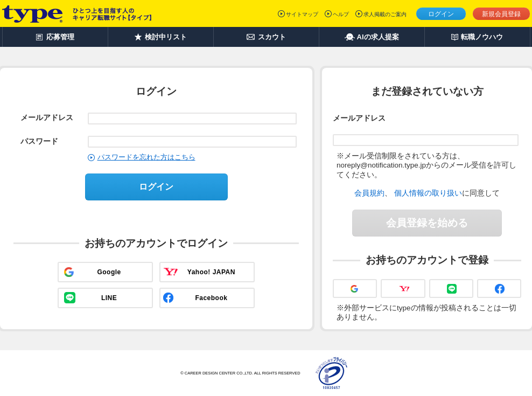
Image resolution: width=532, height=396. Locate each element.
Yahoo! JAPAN (211, 272)
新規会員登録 (501, 14)
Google (109, 272)
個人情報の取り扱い (428, 193)
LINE (109, 298)
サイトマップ (302, 14)
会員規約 (369, 193)
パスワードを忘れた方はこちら (146, 157)
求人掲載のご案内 (385, 14)
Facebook (211, 298)
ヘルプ (341, 14)
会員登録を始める (427, 223)
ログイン (441, 14)
